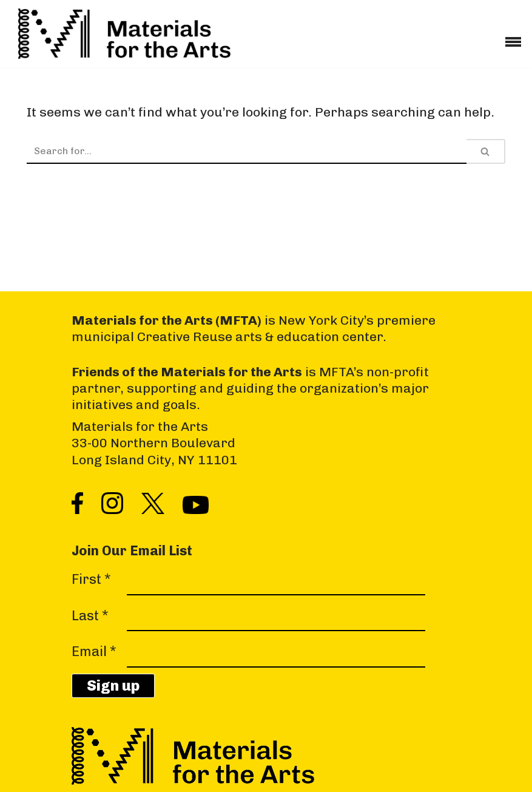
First (91, 580)
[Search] (247, 151)
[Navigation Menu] (513, 38)
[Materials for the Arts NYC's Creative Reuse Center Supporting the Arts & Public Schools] (124, 34)
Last (90, 616)
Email (94, 652)
